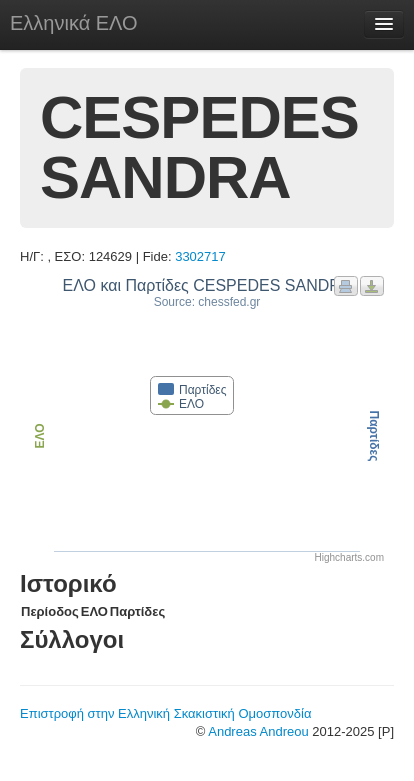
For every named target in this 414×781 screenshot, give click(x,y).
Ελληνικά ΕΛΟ (74, 23)
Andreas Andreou (258, 731)
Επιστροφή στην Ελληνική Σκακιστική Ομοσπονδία (165, 713)
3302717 (200, 256)
